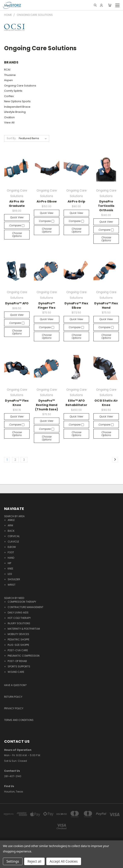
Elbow (12, 547)
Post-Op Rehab (17, 661)
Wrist (12, 585)
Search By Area (14, 516)
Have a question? (15, 685)
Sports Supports (19, 666)
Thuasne (10, 75)
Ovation (9, 117)
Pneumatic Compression (24, 656)
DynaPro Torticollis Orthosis (106, 206)
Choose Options (17, 235)
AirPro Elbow (47, 201)
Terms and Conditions (19, 720)
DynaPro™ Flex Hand (106, 305)
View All (9, 123)
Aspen (8, 80)
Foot (11, 552)
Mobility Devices (18, 634)
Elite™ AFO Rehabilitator (76, 403)
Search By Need (14, 598)
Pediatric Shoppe (19, 639)
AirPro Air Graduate (17, 204)
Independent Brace (17, 107)
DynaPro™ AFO (17, 303)
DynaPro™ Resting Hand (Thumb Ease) (47, 405)
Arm (10, 525)
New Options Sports (17, 101)
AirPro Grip (76, 201)
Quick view (17, 217)
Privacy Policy (14, 708)
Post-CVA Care (18, 650)
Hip (9, 563)
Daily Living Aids (18, 613)
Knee (10, 569)
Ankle (11, 520)
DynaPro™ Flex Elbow (76, 305)
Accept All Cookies (64, 861)
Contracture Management (26, 607)
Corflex (9, 96)
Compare (17, 225)
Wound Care (16, 672)
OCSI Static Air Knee (106, 403)
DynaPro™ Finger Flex (47, 305)
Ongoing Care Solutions (20, 86)
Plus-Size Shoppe (18, 645)
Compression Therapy (22, 602)
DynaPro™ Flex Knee (17, 403)
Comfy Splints (13, 91)
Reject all (34, 861)
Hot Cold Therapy (19, 618)
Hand (11, 558)
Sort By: (11, 138)
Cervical (14, 536)
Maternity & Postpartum (24, 629)
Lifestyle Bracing (15, 112)
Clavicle (13, 542)
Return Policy (13, 697)
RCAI (7, 70)
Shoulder (14, 579)
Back (11, 531)
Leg (10, 574)
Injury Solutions (19, 623)
